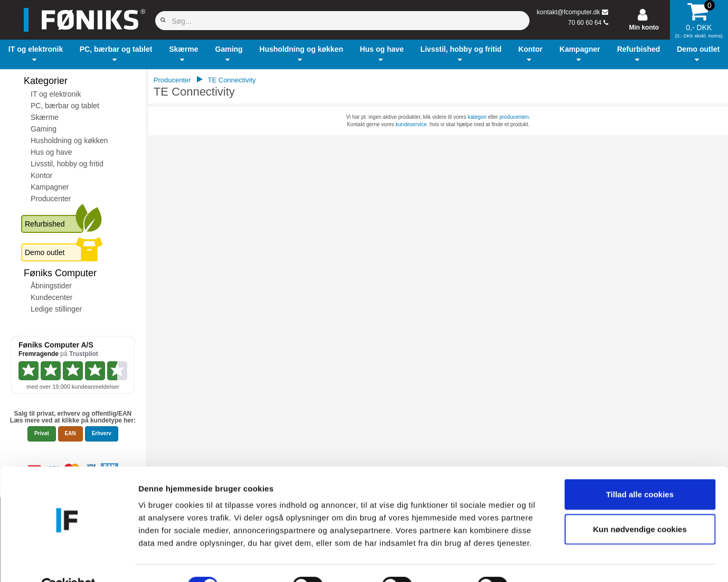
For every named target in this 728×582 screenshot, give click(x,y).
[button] (36, 54)
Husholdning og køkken (69, 140)
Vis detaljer (549, 561)
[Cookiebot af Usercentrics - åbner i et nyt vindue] (68, 561)
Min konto (644, 27)
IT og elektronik (56, 94)
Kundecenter (51, 297)
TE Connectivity (232, 80)
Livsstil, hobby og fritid (67, 164)
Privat (42, 433)
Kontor (41, 175)
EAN (70, 433)
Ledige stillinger (56, 309)
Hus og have (51, 152)
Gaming (44, 129)
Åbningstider (51, 286)
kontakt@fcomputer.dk (569, 12)
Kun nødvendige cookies (640, 505)
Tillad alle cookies (640, 470)
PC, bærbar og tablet (65, 106)
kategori (477, 117)
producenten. (515, 117)
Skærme (45, 117)
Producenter (51, 199)
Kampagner (50, 187)
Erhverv (102, 433)
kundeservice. (412, 124)
